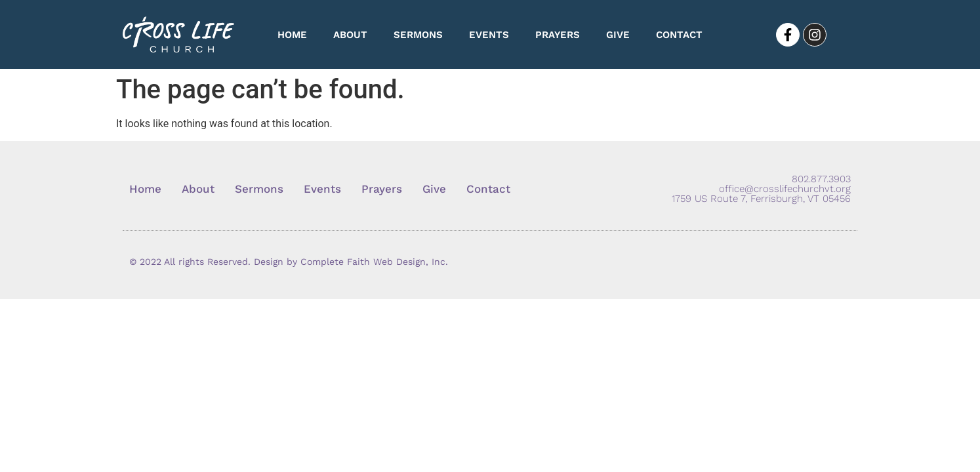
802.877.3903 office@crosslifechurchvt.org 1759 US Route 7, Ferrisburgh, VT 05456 (761, 189)
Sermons (418, 35)
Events (489, 35)
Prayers (558, 35)
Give (618, 35)
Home (292, 35)
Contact (679, 35)
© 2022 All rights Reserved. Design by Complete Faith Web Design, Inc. (289, 262)
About (350, 35)
